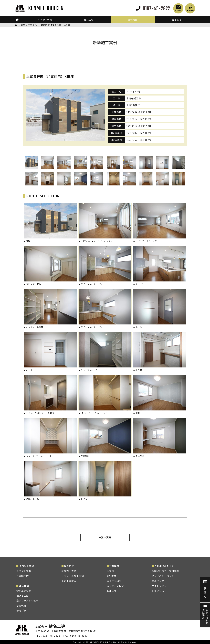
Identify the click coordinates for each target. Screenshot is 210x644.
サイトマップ (159, 586)
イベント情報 (24, 571)
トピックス (158, 591)
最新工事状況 (69, 581)
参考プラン (23, 611)
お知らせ (112, 591)
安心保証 (21, 606)
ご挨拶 (110, 571)
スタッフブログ (115, 586)
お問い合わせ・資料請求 (165, 571)
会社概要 (112, 576)
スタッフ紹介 (114, 581)
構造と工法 (23, 596)
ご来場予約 (23, 576)
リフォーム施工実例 (73, 576)
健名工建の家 (24, 591)
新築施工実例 (28, 25)
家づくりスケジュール (29, 601)
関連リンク (158, 581)
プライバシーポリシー (164, 576)
